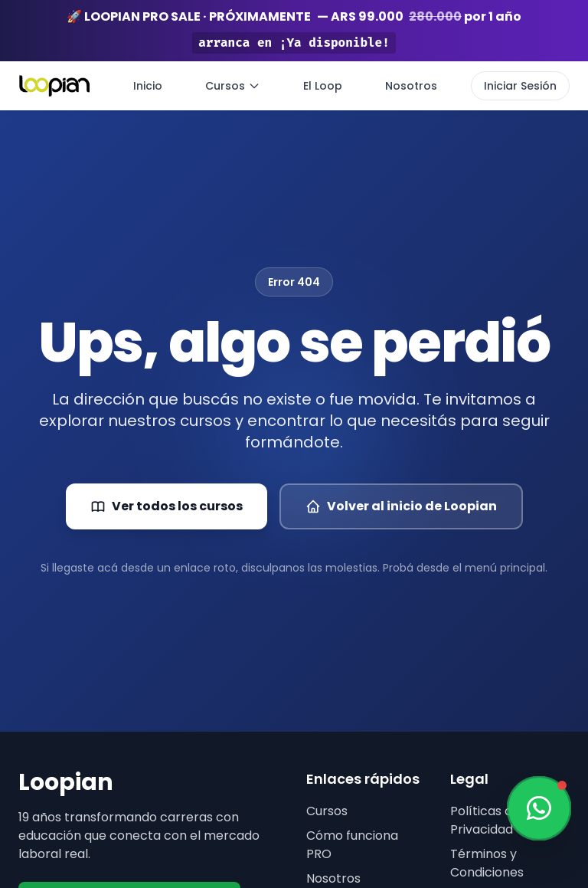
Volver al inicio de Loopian (401, 506)
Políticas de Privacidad (485, 820)
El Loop (323, 86)
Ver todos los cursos (167, 506)
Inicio (148, 86)
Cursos (233, 86)
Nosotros (411, 86)
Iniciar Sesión (520, 86)
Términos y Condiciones (487, 863)
